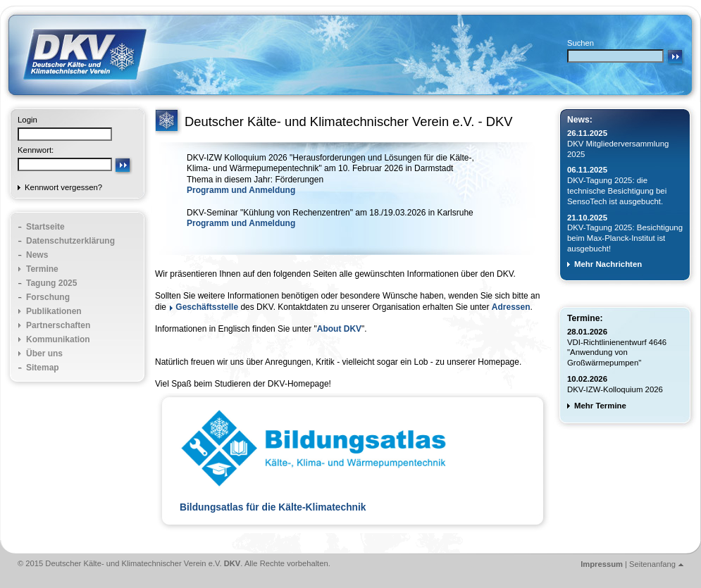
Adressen (511, 307)
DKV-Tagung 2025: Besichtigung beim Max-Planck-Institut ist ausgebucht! (625, 238)
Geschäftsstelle (207, 307)
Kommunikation (58, 339)
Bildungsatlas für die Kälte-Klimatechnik (273, 507)
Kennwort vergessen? (63, 187)
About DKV (339, 329)
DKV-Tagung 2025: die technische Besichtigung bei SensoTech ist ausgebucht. (617, 191)
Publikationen (54, 311)
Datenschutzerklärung (70, 241)
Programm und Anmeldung (241, 190)
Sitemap (43, 368)
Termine (42, 269)
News (37, 255)
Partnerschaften (58, 325)
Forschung (48, 297)
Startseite (45, 227)
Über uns (44, 354)
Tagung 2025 (51, 283)
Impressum (602, 564)
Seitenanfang (652, 564)
